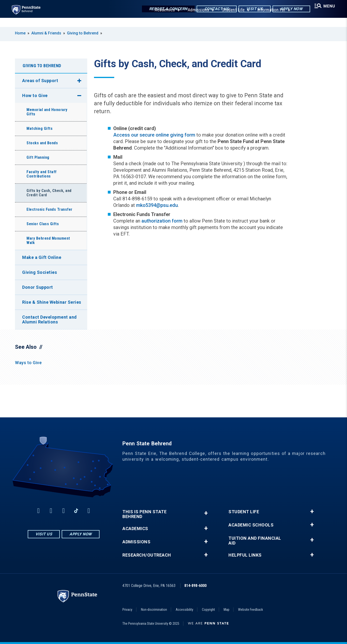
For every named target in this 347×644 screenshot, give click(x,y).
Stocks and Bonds (42, 143)
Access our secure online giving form (154, 135)
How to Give (35, 95)
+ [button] (206, 513)
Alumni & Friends (46, 33)
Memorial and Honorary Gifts (47, 112)
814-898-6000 (195, 586)
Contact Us (212, 10)
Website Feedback (250, 610)
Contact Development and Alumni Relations (50, 319)
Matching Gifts (40, 128)
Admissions (195, 19)
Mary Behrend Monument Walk (48, 240)
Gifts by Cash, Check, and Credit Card (49, 193)
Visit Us (250, 10)
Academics (162, 19)
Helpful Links (245, 555)
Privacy (127, 610)
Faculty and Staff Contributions (42, 174)
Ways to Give (28, 363)
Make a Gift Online (42, 257)
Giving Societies (40, 272)
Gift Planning (38, 157)
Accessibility (184, 610)
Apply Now (287, 10)
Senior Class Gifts (43, 224)
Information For (268, 19)
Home (20, 33)
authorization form (162, 221)
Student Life (230, 19)
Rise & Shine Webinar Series (52, 302)
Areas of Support (40, 81)
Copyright (208, 610)
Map (227, 610)
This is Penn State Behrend (144, 514)
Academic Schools (251, 525)
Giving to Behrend (83, 33)
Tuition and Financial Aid (255, 541)
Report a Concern (164, 10)
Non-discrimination (154, 610)
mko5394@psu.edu (157, 205)
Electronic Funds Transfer (50, 209)
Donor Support (38, 287)
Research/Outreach (147, 555)
